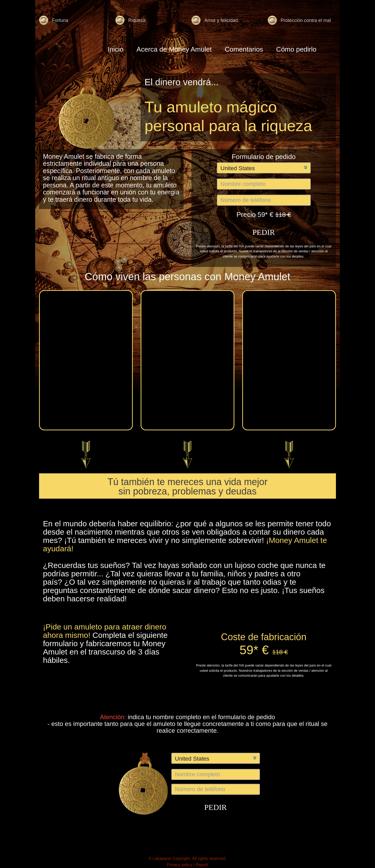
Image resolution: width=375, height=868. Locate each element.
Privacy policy (180, 865)
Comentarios (244, 49)
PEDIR (264, 232)
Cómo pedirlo (296, 49)
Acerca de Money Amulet (174, 49)
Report (202, 865)
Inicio (115, 49)
